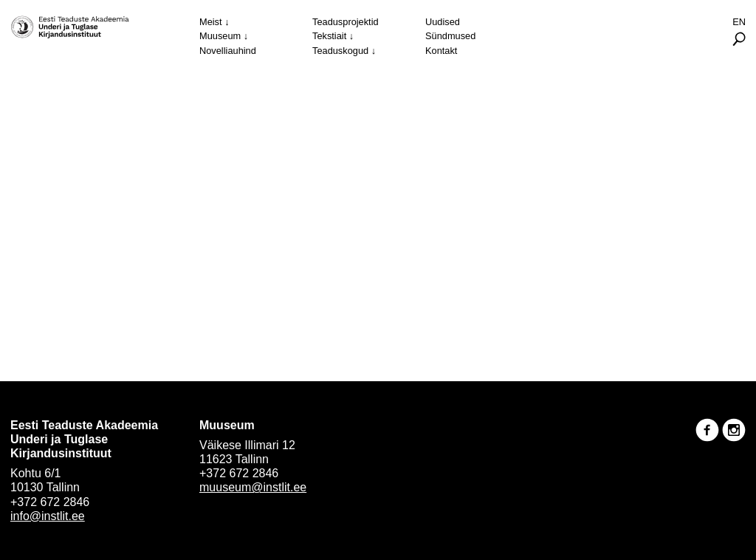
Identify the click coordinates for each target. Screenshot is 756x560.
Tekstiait (329, 36)
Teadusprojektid (346, 22)
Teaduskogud (340, 51)
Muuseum (220, 36)
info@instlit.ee (48, 516)
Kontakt (441, 51)
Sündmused (450, 36)
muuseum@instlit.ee (253, 487)
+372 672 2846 (50, 502)
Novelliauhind (228, 51)
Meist (211, 22)
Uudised (443, 22)
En (739, 22)
